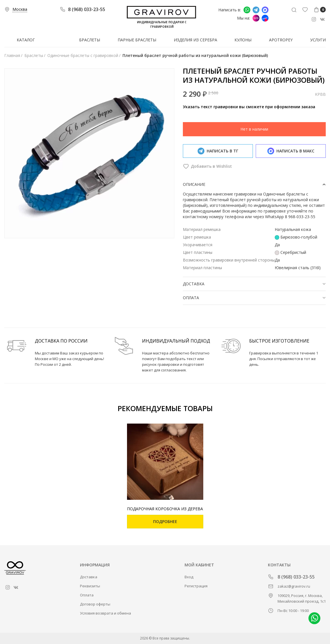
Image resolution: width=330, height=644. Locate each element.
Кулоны (243, 40)
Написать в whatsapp (247, 10)
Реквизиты (90, 586)
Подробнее (165, 521)
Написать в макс (291, 151)
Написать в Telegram (256, 10)
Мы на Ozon (265, 18)
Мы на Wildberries (256, 18)
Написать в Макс (265, 10)
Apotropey (281, 40)
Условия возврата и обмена (105, 613)
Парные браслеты (137, 40)
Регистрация (196, 586)
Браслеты (90, 40)
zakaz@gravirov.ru (294, 586)
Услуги (318, 40)
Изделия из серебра (195, 40)
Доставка (89, 577)
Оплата (87, 595)
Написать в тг (218, 151)
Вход (189, 577)
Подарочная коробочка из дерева (165, 509)
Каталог (26, 40)
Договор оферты (95, 604)
